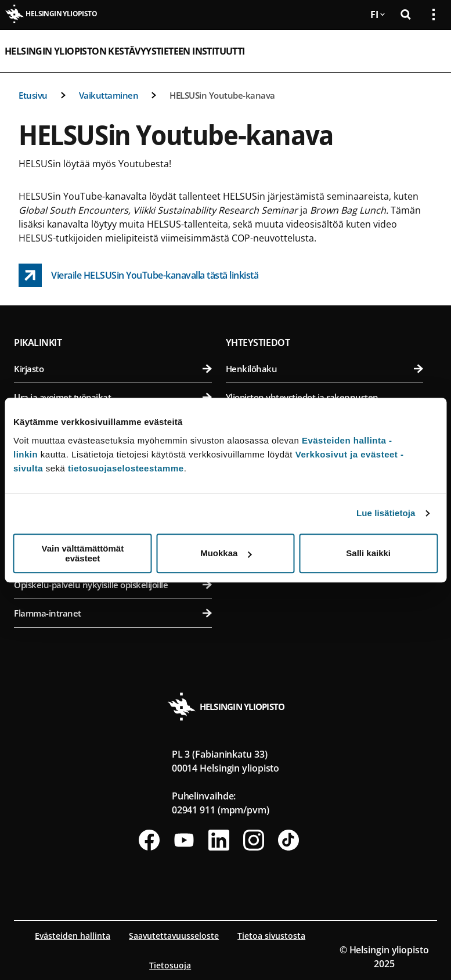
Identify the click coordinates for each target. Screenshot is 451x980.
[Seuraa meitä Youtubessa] (184, 840)
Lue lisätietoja (386, 513)
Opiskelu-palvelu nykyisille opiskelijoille (113, 585)
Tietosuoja (170, 965)
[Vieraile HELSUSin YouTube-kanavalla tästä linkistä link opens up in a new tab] (138, 275)
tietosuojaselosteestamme (126, 468)
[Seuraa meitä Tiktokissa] (288, 840)
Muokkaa (226, 553)
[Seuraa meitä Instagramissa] (254, 840)
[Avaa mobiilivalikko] (429, 51)
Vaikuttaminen (109, 95)
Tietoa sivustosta (271, 936)
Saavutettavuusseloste (174, 936)
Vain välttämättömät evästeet (82, 553)
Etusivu (33, 95)
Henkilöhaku (325, 369)
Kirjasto (113, 369)
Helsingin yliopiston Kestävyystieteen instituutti (125, 51)
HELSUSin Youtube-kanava (222, 95)
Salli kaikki (368, 553)
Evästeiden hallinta (73, 936)
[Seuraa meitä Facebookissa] (149, 840)
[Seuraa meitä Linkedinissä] (219, 840)
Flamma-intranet (113, 613)
